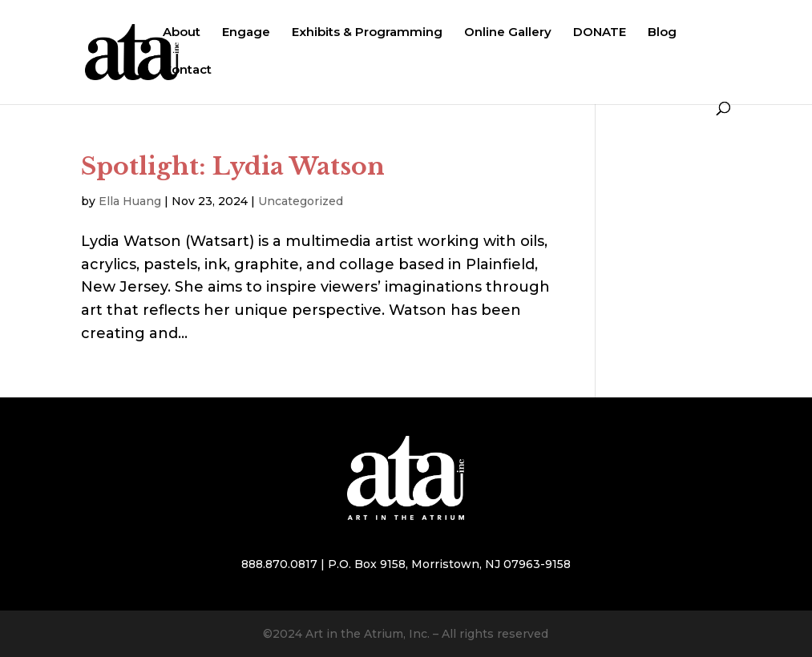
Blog (662, 33)
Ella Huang (130, 201)
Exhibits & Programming (367, 33)
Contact (187, 71)
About (182, 33)
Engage (246, 33)
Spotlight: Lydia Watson (233, 166)
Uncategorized (301, 201)
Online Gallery (508, 33)
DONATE (600, 33)
